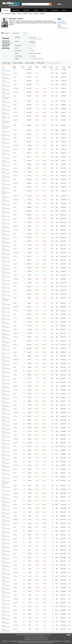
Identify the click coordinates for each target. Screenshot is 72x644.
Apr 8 (3, 497)
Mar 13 (4, 397)
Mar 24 (4, 439)
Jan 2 (3, 130)
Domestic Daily (6, 63)
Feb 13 (4, 290)
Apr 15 (4, 523)
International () (7, 44)
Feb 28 (4, 348)
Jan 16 (4, 183)
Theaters (51, 67)
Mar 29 (4, 458)
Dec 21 (4, 81)
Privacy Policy (31, 643)
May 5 (3, 599)
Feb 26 (4, 341)
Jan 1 (3, 125)
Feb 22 (4, 326)
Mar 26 (4, 446)
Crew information (61, 22)
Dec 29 (4, 112)
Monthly (19, 14)
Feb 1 (3, 245)
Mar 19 (4, 420)
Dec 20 (4, 77)
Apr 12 (4, 512)
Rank (23, 67)
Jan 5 (3, 142)
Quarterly (25, 14)
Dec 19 (4, 73)
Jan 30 (4, 237)
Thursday (15, 92)
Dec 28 (4, 109)
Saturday (15, 73)
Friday (15, 69)
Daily (2, 14)
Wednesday (16, 88)
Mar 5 (3, 367)
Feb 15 (4, 298)
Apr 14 (4, 520)
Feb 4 (3, 256)
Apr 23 (4, 554)
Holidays (42, 14)
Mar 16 (4, 409)
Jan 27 (4, 226)
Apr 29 (4, 576)
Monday (15, 81)
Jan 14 (4, 176)
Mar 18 (4, 416)
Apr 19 (4, 539)
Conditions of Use (22, 643)
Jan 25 (4, 219)
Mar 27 (4, 450)
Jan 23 (4, 211)
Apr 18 (4, 535)
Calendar (36, 10)
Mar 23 (4, 435)
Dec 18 (4, 69)
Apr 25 (4, 561)
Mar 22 (4, 431)
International (16, 10)
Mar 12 (4, 394)
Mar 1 (3, 352)
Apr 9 (3, 501)
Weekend (8, 14)
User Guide (32, 637)
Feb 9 (3, 275)
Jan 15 (4, 179)
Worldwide (26, 10)
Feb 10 (4, 279)
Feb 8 (3, 271)
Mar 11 (4, 390)
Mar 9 (3, 382)
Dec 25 (4, 96)
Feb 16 (4, 303)
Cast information (61, 21)
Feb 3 (3, 253)
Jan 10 (4, 161)
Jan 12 (4, 168)
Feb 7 (3, 268)
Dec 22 (4, 85)
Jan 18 (4, 191)
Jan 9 (3, 157)
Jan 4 (3, 138)
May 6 (3, 603)
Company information (62, 24)
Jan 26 (4, 222)
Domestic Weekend (18, 63)
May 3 (3, 591)
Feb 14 (4, 294)
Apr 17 (4, 531)
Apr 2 (3, 473)
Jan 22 (4, 207)
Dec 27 (4, 105)
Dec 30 (4, 116)
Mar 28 (4, 454)
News (59, 25)
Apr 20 (4, 542)
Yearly (31, 14)
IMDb (42, 639)
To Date (64, 67)
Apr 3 (3, 477)
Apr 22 (4, 550)
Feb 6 (3, 264)
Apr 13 (4, 516)
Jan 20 (4, 200)
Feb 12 (4, 287)
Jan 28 (4, 230)
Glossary (27, 637)
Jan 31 (4, 241)
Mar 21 (4, 428)
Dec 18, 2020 (32, 46)
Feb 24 (4, 333)
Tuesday (15, 85)
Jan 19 (4, 196)
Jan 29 (4, 234)
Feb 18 (4, 311)
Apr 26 (4, 565)
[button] (63, 29)
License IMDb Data (40, 637)
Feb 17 (4, 307)
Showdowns (55, 10)
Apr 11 (4, 508)
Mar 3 (3, 360)
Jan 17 (4, 187)
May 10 (4, 618)
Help (46, 637)
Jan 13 (4, 172)
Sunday (15, 77)
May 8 (3, 610)
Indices (64, 10)
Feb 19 (4, 314)
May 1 (3, 584)
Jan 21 (4, 203)
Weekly (14, 14)
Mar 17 (4, 413)
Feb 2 (3, 249)
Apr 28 (4, 572)
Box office (60, 27)
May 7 (3, 606)
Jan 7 (3, 149)
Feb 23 (4, 329)
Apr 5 (3, 486)
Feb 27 (4, 345)
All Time (45, 10)
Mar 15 (4, 405)
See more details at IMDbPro (36, 59)
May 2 (3, 588)
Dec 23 (4, 88)
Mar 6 (3, 371)
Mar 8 (3, 379)
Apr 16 (4, 527)
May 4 (3, 595)
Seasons (36, 14)
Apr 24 (4, 557)
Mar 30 (4, 462)
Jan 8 (3, 153)
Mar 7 (3, 375)
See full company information (35, 39)
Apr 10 (4, 505)
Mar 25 (4, 443)
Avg (56, 67)
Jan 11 (4, 164)
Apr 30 (4, 580)
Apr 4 (3, 480)
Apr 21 (4, 546)
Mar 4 (3, 363)
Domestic (6, 10)
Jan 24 (4, 215)
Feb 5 (3, 260)
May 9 (3, 614)
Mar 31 (4, 465)
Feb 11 (4, 283)
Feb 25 (4, 337)
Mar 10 (4, 386)
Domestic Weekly (30, 63)
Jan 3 (3, 134)
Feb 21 (4, 322)
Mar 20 (4, 424)
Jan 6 (3, 145)
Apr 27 (4, 569)
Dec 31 (4, 120)
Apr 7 (3, 493)
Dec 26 (4, 101)
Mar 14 (4, 401)
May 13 (4, 629)
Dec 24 (4, 92)
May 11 (4, 622)
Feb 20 (4, 318)
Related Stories (41, 63)
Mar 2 (3, 356)
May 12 (4, 625)
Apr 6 (3, 489)
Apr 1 (3, 469)
